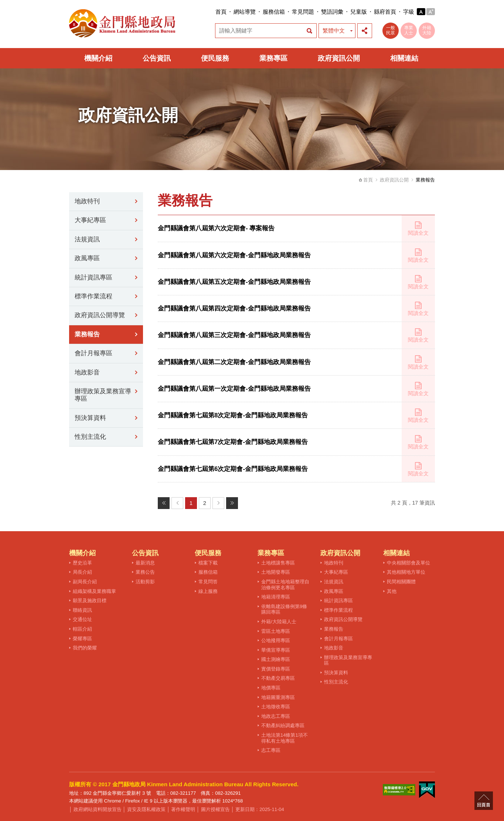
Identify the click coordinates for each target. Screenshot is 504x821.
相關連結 (404, 58)
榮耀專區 (82, 639)
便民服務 (215, 58)
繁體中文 (334, 30)
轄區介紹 (82, 629)
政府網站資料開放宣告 (98, 809)
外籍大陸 (427, 30)
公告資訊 (157, 58)
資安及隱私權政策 (146, 809)
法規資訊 (87, 239)
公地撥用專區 (276, 640)
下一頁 (218, 503)
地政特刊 (87, 201)
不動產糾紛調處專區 (283, 725)
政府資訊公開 (339, 58)
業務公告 (145, 572)
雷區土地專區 (276, 631)
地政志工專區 (276, 716)
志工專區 (271, 750)
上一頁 (177, 503)
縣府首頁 (385, 12)
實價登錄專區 (276, 669)
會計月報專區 (93, 353)
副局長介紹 (85, 582)
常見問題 (303, 12)
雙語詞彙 (332, 12)
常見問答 (208, 582)
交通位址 (82, 619)
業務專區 (273, 58)
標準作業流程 (93, 296)
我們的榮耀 (85, 648)
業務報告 (87, 334)
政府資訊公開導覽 (100, 315)
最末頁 (232, 503)
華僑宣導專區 (276, 650)
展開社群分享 (365, 31)
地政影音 (87, 372)
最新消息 (145, 563)
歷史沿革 (82, 563)
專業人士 (409, 30)
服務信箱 (274, 12)
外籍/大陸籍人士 (279, 622)
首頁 (221, 12)
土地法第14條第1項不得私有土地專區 (285, 738)
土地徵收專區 (276, 707)
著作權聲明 (183, 809)
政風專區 (87, 258)
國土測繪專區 (276, 659)
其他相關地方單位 (406, 572)
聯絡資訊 (82, 610)
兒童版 (359, 12)
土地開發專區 (276, 572)
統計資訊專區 (93, 277)
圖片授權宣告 (215, 809)
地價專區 (271, 688)
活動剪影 (145, 582)
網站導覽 (245, 12)
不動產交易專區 (278, 678)
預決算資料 (90, 418)
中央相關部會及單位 (408, 563)
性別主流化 (90, 437)
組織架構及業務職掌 (94, 591)
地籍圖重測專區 (278, 697)
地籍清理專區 (276, 597)
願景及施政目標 (90, 601)
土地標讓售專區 (278, 563)
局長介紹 (82, 572)
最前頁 (164, 503)
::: (213, 12)
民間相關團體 (401, 582)
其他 (392, 591)
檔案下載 (208, 563)
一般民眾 (391, 30)
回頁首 (484, 801)
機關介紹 (98, 58)
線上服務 (208, 591)
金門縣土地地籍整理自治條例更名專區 (285, 585)
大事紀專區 (90, 220)
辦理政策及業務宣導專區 (103, 395)
